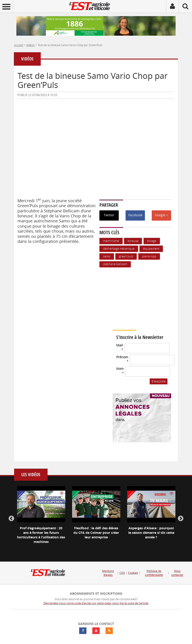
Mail (120, 347)
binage (152, 241)
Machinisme (111, 241)
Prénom (122, 359)
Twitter (109, 215)
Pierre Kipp (149, 256)
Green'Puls (126, 256)
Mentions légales (108, 573)
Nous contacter (177, 573)
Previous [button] (11, 519)
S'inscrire (159, 381)
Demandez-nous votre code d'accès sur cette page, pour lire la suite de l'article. (96, 603)
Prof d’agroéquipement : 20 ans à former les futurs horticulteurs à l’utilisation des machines (41, 535)
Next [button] (181, 519)
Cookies (133, 573)
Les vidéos (31, 475)
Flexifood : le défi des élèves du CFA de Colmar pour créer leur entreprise (96, 533)
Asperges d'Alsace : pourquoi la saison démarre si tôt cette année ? (151, 533)
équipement (151, 249)
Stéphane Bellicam (115, 264)
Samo (107, 256)
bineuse (133, 241)
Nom (120, 370)
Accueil (19, 45)
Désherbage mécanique (119, 249)
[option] (41, 519)
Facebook (135, 215)
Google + (162, 215)
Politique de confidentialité (154, 573)
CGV (122, 573)
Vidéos (30, 45)
